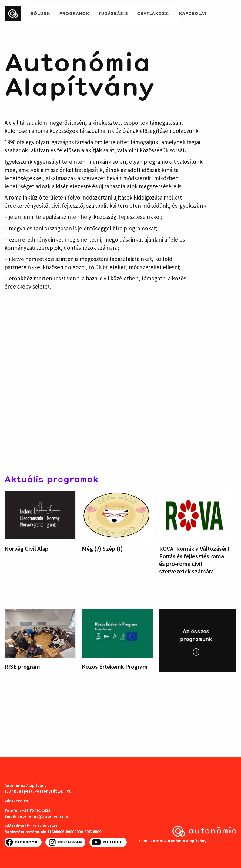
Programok (74, 13)
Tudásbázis (113, 13)
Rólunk (40, 13)
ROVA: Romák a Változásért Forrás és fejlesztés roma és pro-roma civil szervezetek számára (194, 560)
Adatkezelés (16, 801)
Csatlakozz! (153, 13)
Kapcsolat (193, 13)
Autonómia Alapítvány (80, 73)
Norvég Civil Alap (27, 548)
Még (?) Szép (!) (102, 548)
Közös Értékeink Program (115, 667)
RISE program (22, 667)
